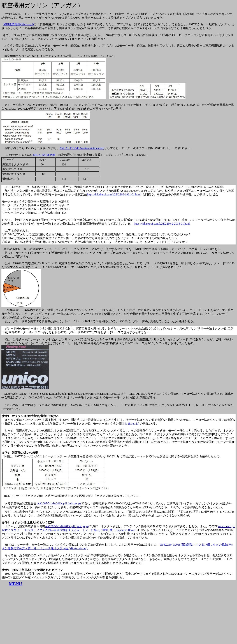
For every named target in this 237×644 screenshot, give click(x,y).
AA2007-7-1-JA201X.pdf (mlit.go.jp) (59, 503)
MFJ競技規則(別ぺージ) (18, 24)
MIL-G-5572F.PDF (44, 155)
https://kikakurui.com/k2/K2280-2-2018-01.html (162, 224)
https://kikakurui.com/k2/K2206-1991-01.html (114, 194)
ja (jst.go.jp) (132, 423)
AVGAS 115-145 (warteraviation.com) (82, 148)
